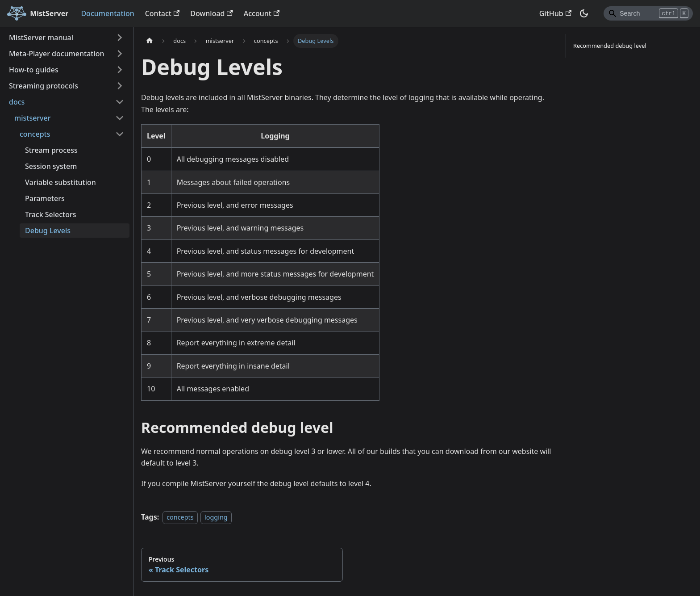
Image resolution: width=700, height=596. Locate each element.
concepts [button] (35, 134)
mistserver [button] (33, 118)
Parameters (45, 198)
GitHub (555, 13)
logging (216, 517)
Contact (162, 13)
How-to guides (34, 70)
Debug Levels (48, 231)
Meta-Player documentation (57, 54)
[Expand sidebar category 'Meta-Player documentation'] (120, 54)
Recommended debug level (610, 46)
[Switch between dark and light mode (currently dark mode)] (584, 13)
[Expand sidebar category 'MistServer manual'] (120, 38)
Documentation (107, 13)
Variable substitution (60, 182)
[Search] (648, 13)
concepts (180, 517)
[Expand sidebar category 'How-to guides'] (120, 70)
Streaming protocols (44, 86)
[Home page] (150, 41)
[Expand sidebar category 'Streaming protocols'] (120, 86)
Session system (51, 166)
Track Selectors (51, 214)
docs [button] (17, 102)
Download (212, 13)
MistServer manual (41, 38)
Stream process (51, 150)
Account (262, 13)
